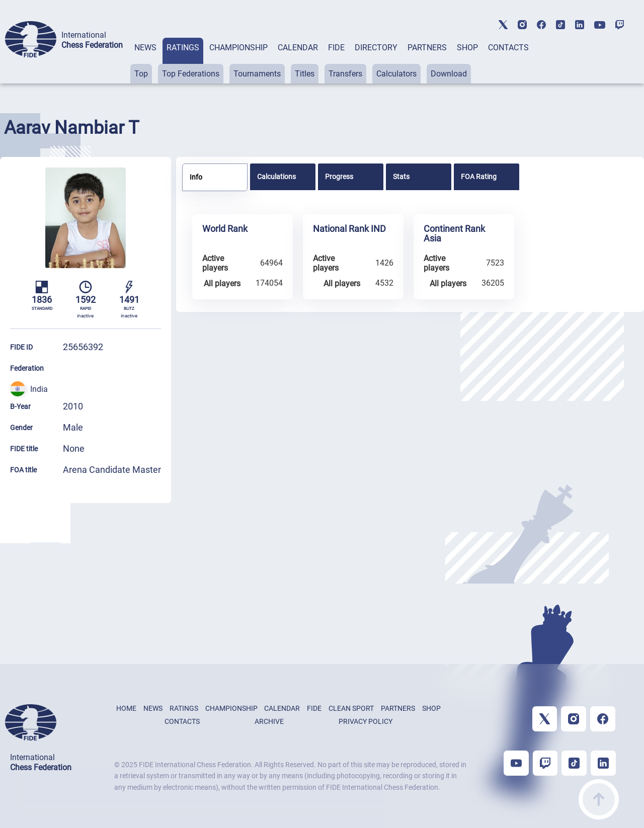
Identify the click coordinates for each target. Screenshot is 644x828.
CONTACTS (508, 48)
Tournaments (257, 74)
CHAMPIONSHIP (238, 48)
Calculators (396, 74)
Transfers (345, 74)
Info (196, 177)
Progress (339, 177)
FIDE (336, 48)
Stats (401, 177)
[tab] (145, 61)
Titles (305, 74)
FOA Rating (479, 177)
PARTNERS (427, 48)
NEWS (145, 48)
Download (449, 74)
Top (141, 74)
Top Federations (191, 74)
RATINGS (183, 48)
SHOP (467, 48)
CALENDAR (298, 48)
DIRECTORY (376, 48)
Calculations (276, 177)
